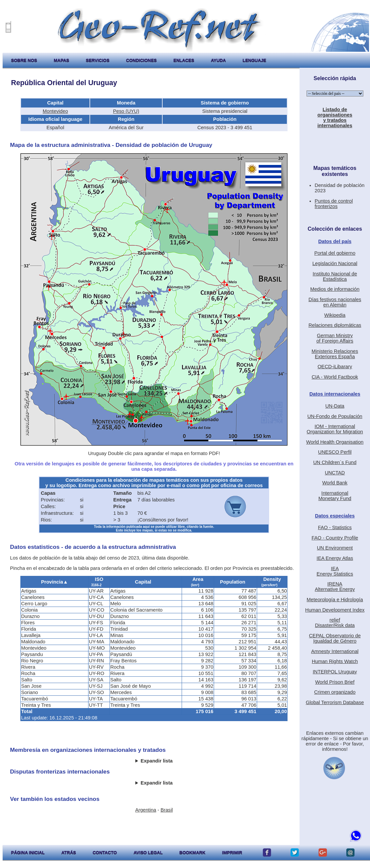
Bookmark (192, 852)
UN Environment (335, 548)
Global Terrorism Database (335, 702)
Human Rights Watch (335, 661)
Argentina (146, 810)
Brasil (167, 810)
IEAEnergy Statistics (335, 571)
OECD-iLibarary (335, 367)
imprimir (232, 852)
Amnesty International (335, 651)
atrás (69, 852)
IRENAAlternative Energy (335, 587)
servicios (98, 60)
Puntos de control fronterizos (334, 204)
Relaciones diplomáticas (335, 325)
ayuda (218, 60)
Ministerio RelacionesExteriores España (335, 354)
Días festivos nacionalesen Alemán (335, 302)
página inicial (28, 852)
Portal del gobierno (335, 253)
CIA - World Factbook (335, 377)
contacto (105, 852)
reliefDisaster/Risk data (335, 623)
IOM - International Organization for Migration (335, 429)
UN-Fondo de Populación (335, 416)
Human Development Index (335, 610)
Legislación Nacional (335, 263)
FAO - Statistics (335, 527)
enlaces (184, 60)
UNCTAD (335, 473)
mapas (61, 60)
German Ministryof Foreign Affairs (335, 338)
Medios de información (335, 289)
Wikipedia (335, 315)
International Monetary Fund (335, 496)
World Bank (335, 483)
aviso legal (148, 852)
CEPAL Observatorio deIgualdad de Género (335, 638)
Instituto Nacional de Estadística (335, 276)
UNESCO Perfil (335, 452)
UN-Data (335, 406)
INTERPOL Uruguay (335, 672)
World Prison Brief (335, 682)
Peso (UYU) (126, 111)
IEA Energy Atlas (335, 558)
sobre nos (24, 60)
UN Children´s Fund (335, 462)
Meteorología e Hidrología (335, 600)
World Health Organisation (335, 442)
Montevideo (55, 111)
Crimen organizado (335, 692)
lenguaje (254, 60)
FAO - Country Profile (335, 538)
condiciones (142, 60)
